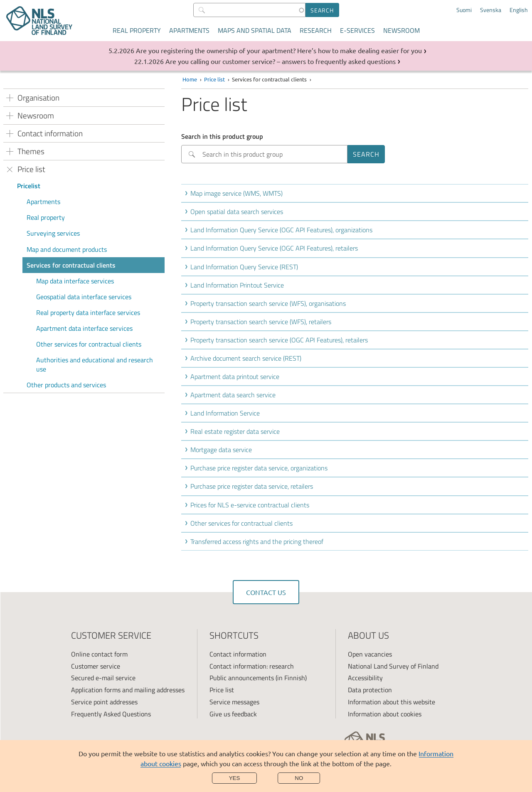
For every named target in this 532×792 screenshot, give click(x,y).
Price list (214, 79)
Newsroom (401, 30)
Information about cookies (385, 714)
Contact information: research (252, 666)
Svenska (491, 10)
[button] (356, 193)
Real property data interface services (88, 312)
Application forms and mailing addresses (128, 690)
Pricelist (29, 186)
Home (190, 79)
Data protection (370, 690)
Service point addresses (104, 702)
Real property (137, 30)
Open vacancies (370, 654)
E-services (357, 30)
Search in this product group (222, 136)
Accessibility (365, 678)
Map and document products (67, 249)
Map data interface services (75, 281)
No (299, 778)
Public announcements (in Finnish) (258, 678)
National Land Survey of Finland (393, 666)
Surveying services (53, 233)
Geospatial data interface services (84, 297)
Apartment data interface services (84, 328)
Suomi (464, 10)
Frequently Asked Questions (111, 714)
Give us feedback (233, 714)
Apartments (189, 30)
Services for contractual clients (71, 265)
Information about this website (392, 702)
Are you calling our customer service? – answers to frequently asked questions (281, 61)
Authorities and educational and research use (95, 364)
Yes (235, 778)
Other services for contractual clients (89, 344)
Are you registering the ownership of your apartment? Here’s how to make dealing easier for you (279, 50)
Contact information (238, 654)
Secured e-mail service (103, 678)
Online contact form (99, 654)
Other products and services (66, 385)
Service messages (234, 702)
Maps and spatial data (255, 30)
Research (316, 30)
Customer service (96, 666)
